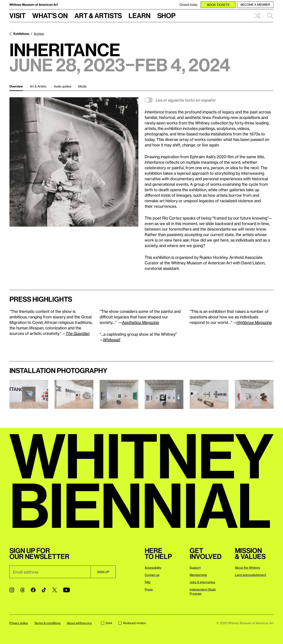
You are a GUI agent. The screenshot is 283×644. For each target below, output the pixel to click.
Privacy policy (19, 623)
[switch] (209, 100)
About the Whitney (248, 568)
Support (195, 568)
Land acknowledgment (250, 575)
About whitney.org (79, 623)
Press (149, 589)
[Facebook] (33, 590)
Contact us (152, 575)
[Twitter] (55, 590)
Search (270, 16)
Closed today (188, 5)
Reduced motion (132, 623)
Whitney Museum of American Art (34, 5)
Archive (39, 34)
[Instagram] (12, 590)
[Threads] (23, 590)
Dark (107, 623)
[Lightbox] (74, 162)
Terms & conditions (47, 623)
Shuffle (257, 16)
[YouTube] (66, 590)
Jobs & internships (202, 582)
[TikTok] (44, 590)
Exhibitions (21, 34)
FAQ (147, 582)
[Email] (50, 572)
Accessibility (153, 568)
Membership (198, 575)
